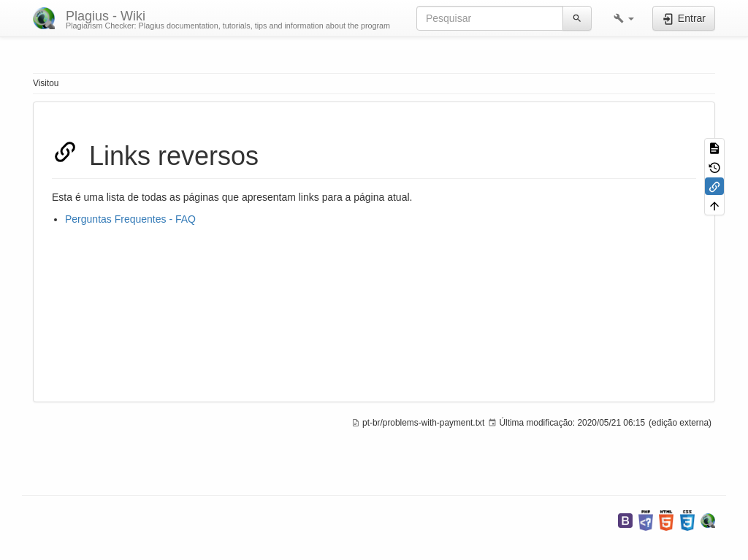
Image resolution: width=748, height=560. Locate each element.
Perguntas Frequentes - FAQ (130, 219)
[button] (624, 18)
